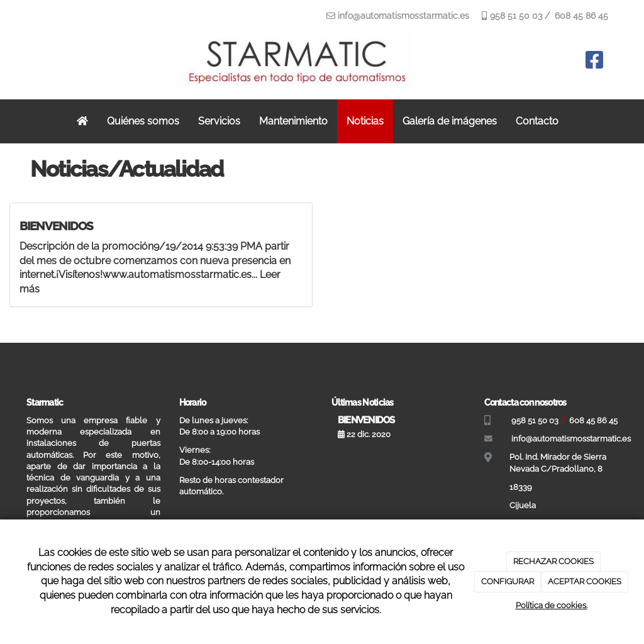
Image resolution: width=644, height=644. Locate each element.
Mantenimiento (293, 121)
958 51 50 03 (515, 16)
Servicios (219, 121)
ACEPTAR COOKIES (585, 581)
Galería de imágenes (450, 121)
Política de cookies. (552, 605)
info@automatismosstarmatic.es (403, 16)
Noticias (365, 121)
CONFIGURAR (508, 581)
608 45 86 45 (580, 16)
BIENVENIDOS (56, 226)
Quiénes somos (143, 121)
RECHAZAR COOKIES (553, 561)
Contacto (537, 121)
